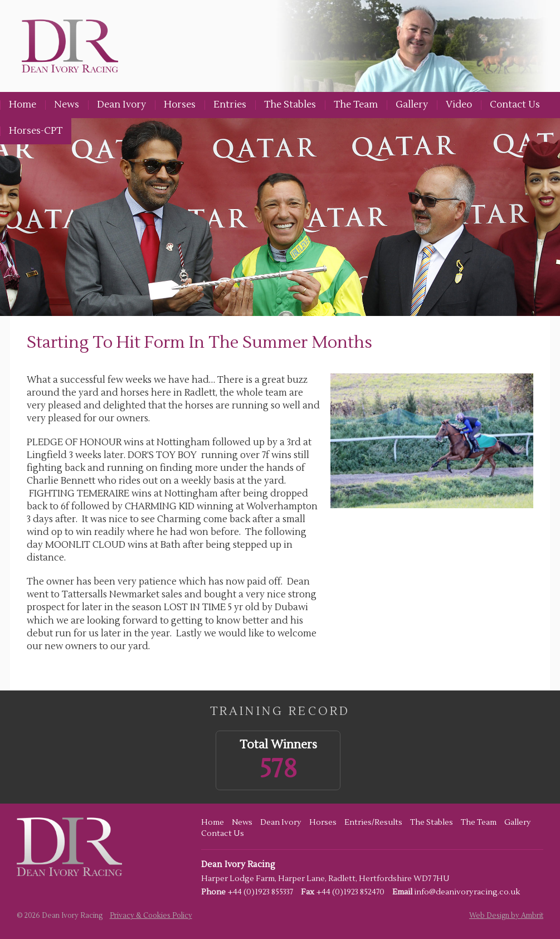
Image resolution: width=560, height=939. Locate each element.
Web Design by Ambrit (506, 916)
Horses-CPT (36, 131)
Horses (180, 105)
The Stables (290, 105)
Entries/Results (373, 823)
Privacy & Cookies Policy (151, 916)
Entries (230, 105)
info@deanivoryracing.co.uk (467, 892)
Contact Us (515, 105)
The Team (356, 105)
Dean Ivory (121, 105)
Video (459, 105)
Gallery (412, 105)
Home (23, 105)
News (67, 105)
